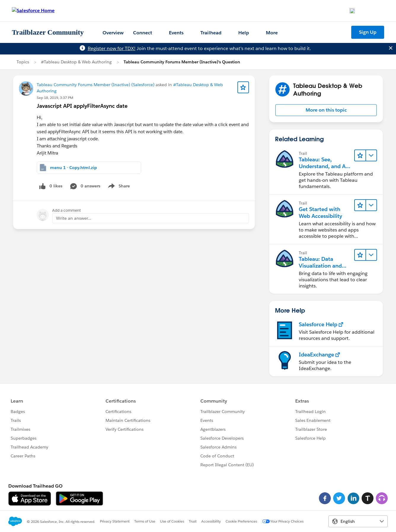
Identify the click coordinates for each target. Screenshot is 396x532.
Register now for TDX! (112, 48)
